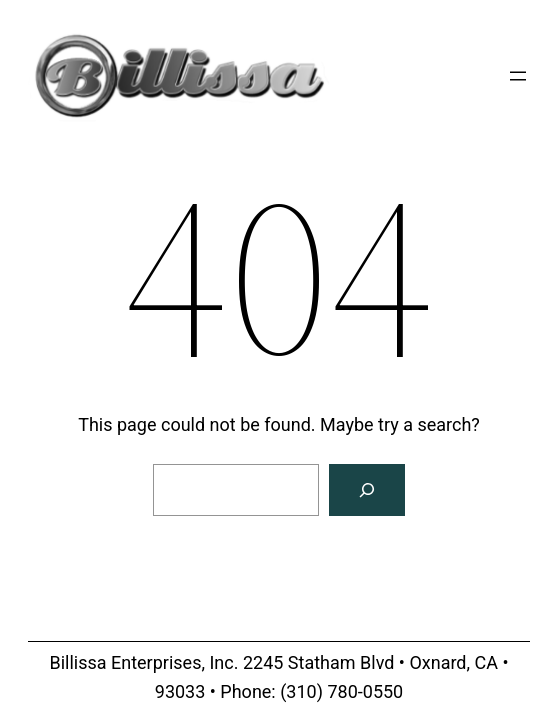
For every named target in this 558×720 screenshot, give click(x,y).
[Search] (367, 490)
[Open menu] (518, 76)
